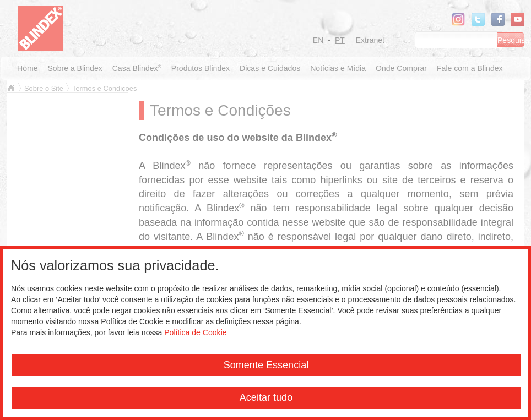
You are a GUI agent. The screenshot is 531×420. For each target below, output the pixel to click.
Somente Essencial (266, 365)
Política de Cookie (195, 332)
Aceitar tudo (266, 397)
